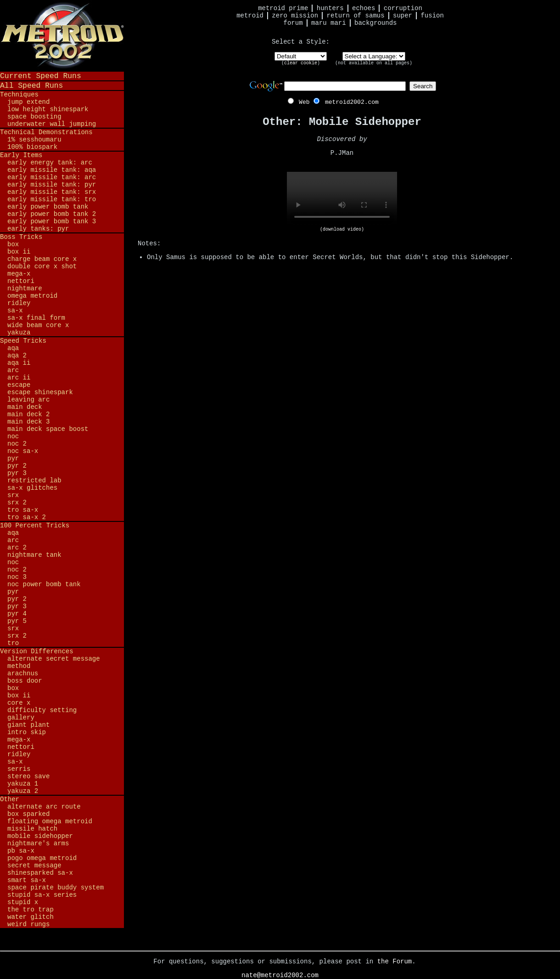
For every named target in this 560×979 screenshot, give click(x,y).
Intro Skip (27, 732)
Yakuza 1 (23, 784)
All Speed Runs (31, 86)
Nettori (21, 281)
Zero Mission (295, 16)
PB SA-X (21, 851)
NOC (13, 436)
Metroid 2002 (62, 35)
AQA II (19, 363)
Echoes (364, 8)
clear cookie (301, 63)
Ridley (19, 303)
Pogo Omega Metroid (42, 858)
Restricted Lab (34, 481)
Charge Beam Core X (42, 259)
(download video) (342, 229)
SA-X (15, 311)
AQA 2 (17, 356)
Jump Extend (28, 102)
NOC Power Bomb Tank (44, 584)
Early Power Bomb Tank (48, 207)
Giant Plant (28, 725)
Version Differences (37, 651)
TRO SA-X (23, 510)
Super (403, 16)
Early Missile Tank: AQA (52, 170)
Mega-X (19, 274)
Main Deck (25, 407)
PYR (13, 458)
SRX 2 (17, 503)
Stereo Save (28, 776)
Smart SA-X (27, 880)
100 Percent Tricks (35, 526)
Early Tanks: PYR (38, 229)
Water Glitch (31, 917)
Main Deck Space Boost (48, 429)
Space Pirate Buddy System (56, 888)
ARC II (19, 378)
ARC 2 (17, 548)
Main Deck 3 (28, 422)
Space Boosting (34, 117)
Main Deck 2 (28, 414)
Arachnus (23, 673)
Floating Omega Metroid (50, 821)
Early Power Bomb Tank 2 (52, 214)
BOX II (19, 252)
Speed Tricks (23, 341)
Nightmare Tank (34, 555)
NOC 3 (17, 577)
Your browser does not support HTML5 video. (342, 199)
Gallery (21, 718)
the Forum (395, 962)
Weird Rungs (28, 924)
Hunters (330, 8)
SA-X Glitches (32, 488)
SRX (13, 495)
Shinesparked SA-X (40, 873)
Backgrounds (375, 23)
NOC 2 (17, 444)
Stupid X (23, 902)
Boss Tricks (21, 237)
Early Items (21, 155)
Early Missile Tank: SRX (52, 192)
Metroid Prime (283, 8)
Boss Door (25, 681)
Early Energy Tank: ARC (50, 163)
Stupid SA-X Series (42, 895)
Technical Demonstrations (46, 132)
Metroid (250, 16)
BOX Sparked (28, 814)
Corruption (403, 8)
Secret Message (34, 866)
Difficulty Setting (42, 710)
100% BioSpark (32, 147)
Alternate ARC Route (44, 807)
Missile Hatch (32, 829)
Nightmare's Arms (38, 843)
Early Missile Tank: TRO (52, 199)
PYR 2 (17, 466)
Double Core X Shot (42, 266)
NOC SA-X (23, 451)
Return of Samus (356, 16)
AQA (13, 348)
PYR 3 (17, 473)
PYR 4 (17, 614)
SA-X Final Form (36, 318)
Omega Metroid (32, 296)
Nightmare (25, 289)
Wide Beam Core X (38, 325)
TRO (13, 643)
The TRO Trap (31, 910)
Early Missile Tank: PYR (52, 185)
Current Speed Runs (41, 76)
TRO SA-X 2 (27, 517)
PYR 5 (17, 621)
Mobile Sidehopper (40, 836)
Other (10, 799)
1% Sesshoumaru (34, 140)
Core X (19, 703)
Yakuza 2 (23, 791)
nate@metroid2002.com (280, 975)
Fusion (432, 16)
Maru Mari (329, 23)
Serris (19, 769)
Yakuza (19, 333)
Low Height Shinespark (48, 109)
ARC (13, 370)
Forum (293, 23)
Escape (19, 385)
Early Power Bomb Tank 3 (52, 221)
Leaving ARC (28, 400)
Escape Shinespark (40, 392)
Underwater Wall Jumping (52, 124)
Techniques (19, 95)
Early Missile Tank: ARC (52, 177)
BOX (13, 244)
